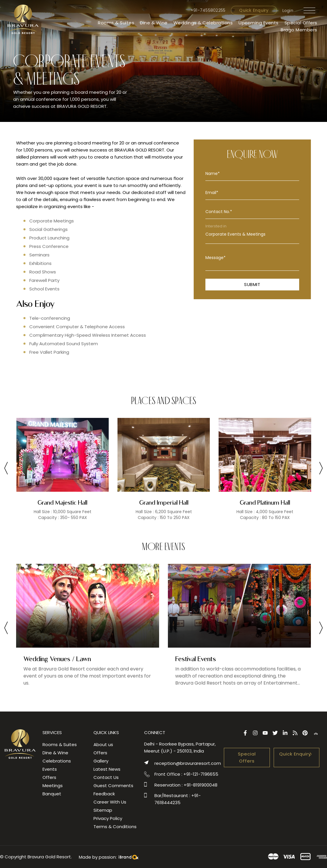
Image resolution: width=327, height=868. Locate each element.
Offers (49, 777)
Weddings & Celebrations (203, 23)
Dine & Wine (154, 23)
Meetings (53, 786)
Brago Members (299, 30)
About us (103, 744)
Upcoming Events (259, 23)
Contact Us (106, 777)
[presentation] (6, 469)
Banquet (52, 794)
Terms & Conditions (115, 827)
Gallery (101, 761)
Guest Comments (113, 786)
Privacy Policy (108, 818)
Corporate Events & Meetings (252, 234)
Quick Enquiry (254, 10)
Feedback (104, 794)
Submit (252, 284)
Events (50, 769)
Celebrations (57, 761)
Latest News (107, 769)
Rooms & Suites (116, 23)
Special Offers (301, 23)
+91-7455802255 (208, 10)
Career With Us (110, 802)
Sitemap (103, 810)
